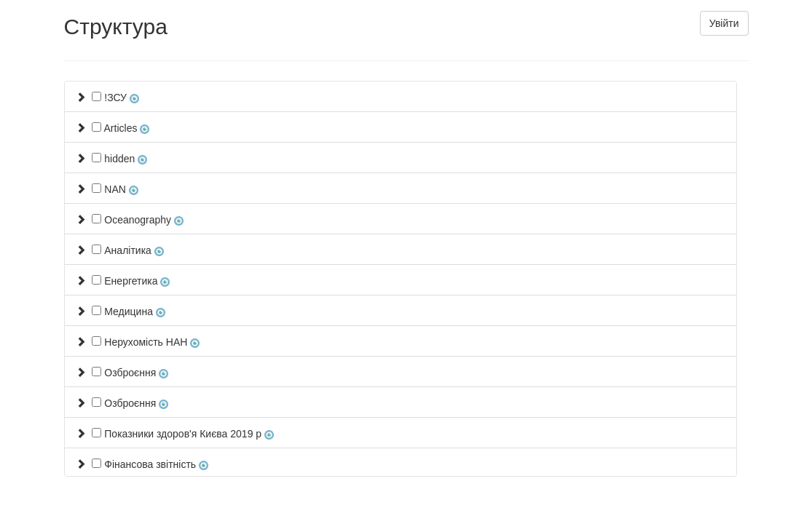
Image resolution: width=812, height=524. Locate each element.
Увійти (724, 23)
